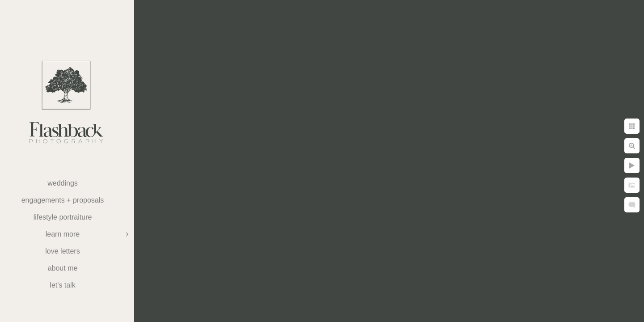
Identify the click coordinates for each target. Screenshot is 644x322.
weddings (63, 183)
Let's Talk (62, 285)
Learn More (63, 234)
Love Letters (62, 251)
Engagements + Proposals (63, 200)
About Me (63, 268)
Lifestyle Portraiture (63, 217)
